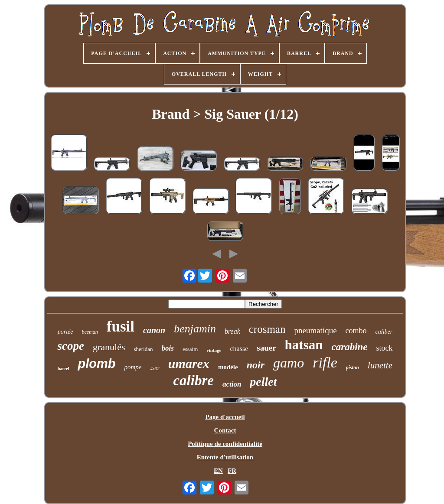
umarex (189, 363)
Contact (225, 430)
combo (356, 331)
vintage (214, 350)
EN (218, 471)
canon (154, 330)
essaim (190, 349)
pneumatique (315, 330)
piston (353, 367)
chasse (239, 349)
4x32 (155, 368)
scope (70, 346)
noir (256, 365)
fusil (121, 327)
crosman (267, 329)
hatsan (304, 345)
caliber (384, 332)
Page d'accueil (225, 417)
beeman (90, 332)
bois (168, 348)
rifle (325, 363)
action (232, 384)
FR (232, 471)
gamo (289, 363)
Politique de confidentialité (225, 444)
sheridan (143, 349)
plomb (96, 364)
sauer (266, 348)
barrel (63, 369)
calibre (193, 380)
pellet (263, 382)
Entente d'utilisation (225, 457)
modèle (228, 367)
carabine (349, 347)
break (232, 331)
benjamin (195, 329)
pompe (133, 367)
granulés (109, 347)
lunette (380, 365)
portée (65, 332)
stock (385, 348)
